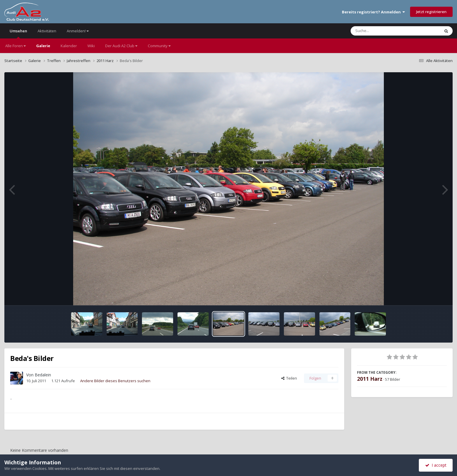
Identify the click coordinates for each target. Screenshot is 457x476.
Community (159, 46)
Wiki (91, 46)
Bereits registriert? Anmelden (373, 12)
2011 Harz (370, 379)
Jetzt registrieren (431, 12)
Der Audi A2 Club (121, 46)
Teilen (289, 378)
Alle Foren (15, 46)
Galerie (43, 46)
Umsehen (18, 33)
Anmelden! (78, 31)
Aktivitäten (47, 31)
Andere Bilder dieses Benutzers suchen (115, 381)
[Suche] (383, 31)
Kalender (69, 46)
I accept (436, 465)
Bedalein (43, 375)
